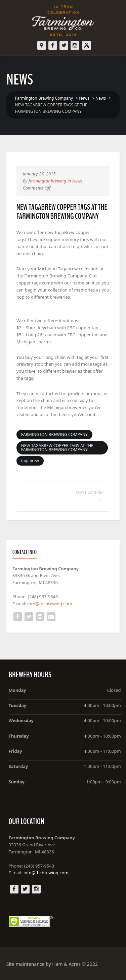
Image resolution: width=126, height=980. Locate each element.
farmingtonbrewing (47, 181)
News (77, 181)
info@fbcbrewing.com (50, 604)
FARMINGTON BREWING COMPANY (54, 434)
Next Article (89, 496)
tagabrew (30, 461)
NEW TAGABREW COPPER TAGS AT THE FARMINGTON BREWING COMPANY (57, 448)
